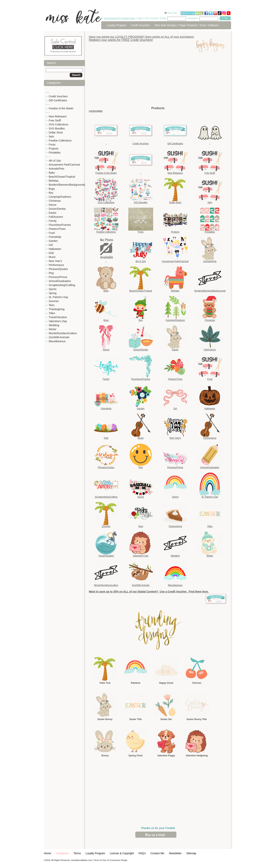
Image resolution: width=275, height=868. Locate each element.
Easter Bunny (105, 719)
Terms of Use (100, 860)
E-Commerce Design (118, 860)
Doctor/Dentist (57, 209)
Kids (51, 253)
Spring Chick (136, 756)
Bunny (105, 756)
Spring (53, 293)
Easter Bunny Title (197, 719)
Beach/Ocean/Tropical (62, 177)
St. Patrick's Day (58, 297)
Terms (77, 853)
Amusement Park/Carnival (64, 165)
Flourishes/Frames (60, 225)
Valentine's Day (58, 321)
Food (52, 233)
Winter (53, 329)
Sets (51, 137)
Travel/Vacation (58, 317)
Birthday (54, 181)
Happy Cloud (166, 683)
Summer (54, 301)
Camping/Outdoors (60, 197)
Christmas (55, 201)
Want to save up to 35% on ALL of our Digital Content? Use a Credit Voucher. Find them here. (149, 592)
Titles (52, 313)
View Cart (172, 13)
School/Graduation (60, 281)
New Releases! (58, 116)
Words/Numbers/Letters (63, 333)
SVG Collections (58, 124)
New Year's (55, 261)
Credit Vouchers (141, 25)
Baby (52, 173)
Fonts (52, 145)
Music (52, 257)
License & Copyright (122, 853)
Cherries (197, 683)
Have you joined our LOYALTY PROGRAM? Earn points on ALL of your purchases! (141, 37)
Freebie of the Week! (61, 108)
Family (53, 221)
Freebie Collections (60, 141)
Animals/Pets (57, 169)
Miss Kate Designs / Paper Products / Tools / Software (186, 25)
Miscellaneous (57, 341)
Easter (53, 213)
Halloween (55, 249)
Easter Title (136, 719)
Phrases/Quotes (58, 269)
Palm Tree (105, 683)
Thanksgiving (57, 309)
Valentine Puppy (166, 756)
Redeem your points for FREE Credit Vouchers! (121, 40)
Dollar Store (56, 132)
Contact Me (157, 853)
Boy (51, 193)
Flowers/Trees (57, 229)
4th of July (55, 161)
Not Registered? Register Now (119, 18)
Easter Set (166, 719)
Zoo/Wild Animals (59, 337)
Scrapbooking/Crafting (62, 285)
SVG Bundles (57, 128)
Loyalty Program (117, 25)
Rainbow (136, 683)
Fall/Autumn (56, 217)
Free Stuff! (55, 120)
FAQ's (142, 853)
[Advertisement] (158, 79)
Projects (54, 149)
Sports (53, 289)
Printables (55, 153)
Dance (53, 205)
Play (51, 273)
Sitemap (191, 853)
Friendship (55, 237)
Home (47, 853)
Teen (52, 305)
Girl (51, 245)
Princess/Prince (58, 277)
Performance (56, 265)
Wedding (54, 325)
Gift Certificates (58, 100)
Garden (53, 241)
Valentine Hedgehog (197, 756)
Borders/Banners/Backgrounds (67, 185)
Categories (62, 853)
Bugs (52, 189)
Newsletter (175, 853)
